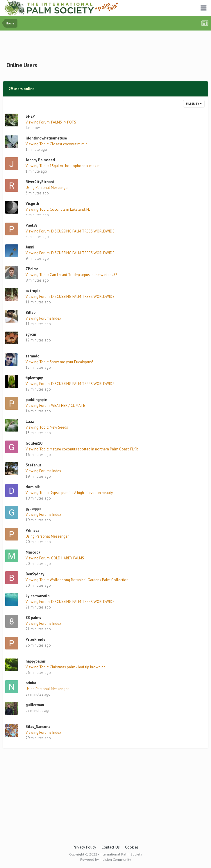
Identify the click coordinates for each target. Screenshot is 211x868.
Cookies (132, 847)
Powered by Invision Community (106, 859)
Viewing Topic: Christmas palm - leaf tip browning (66, 667)
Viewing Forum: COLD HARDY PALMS (55, 558)
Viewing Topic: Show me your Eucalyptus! (59, 362)
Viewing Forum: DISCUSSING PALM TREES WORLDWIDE (70, 231)
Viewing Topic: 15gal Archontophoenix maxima (64, 166)
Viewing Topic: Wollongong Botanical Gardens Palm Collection (77, 580)
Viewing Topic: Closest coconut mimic (56, 144)
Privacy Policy (84, 847)
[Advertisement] (105, 45)
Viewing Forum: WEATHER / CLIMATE (55, 406)
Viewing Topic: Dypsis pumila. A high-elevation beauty (69, 493)
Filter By (194, 104)
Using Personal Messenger (47, 188)
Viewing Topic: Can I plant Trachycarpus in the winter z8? (71, 275)
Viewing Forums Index (43, 318)
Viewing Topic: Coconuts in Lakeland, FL (58, 209)
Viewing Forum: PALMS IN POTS (51, 122)
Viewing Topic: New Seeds (47, 427)
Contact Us (111, 847)
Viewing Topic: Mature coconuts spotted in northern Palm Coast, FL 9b (82, 449)
